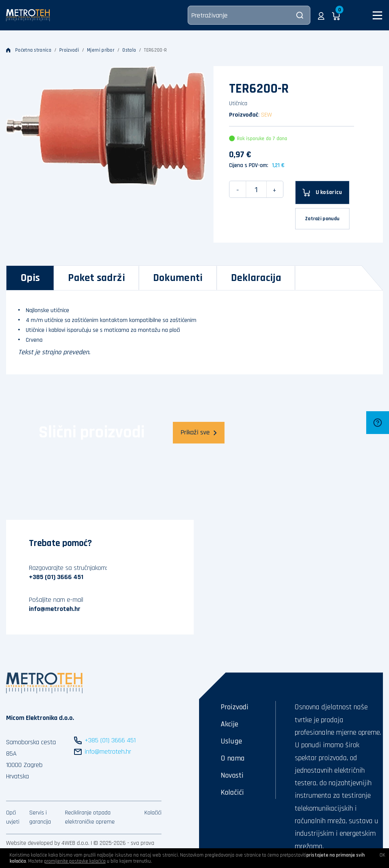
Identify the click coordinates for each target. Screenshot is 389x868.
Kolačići (153, 813)
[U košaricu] (322, 193)
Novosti (232, 775)
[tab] (30, 278)
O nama (233, 758)
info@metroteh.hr (55, 609)
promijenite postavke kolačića (75, 861)
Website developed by (33, 843)
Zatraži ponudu (322, 219)
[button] (321, 15)
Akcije (229, 724)
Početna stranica (29, 50)
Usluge (231, 741)
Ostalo (129, 50)
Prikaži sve (199, 432)
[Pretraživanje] (249, 15)
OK (382, 855)
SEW (266, 115)
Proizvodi (69, 50)
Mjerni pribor (101, 50)
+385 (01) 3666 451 (56, 577)
